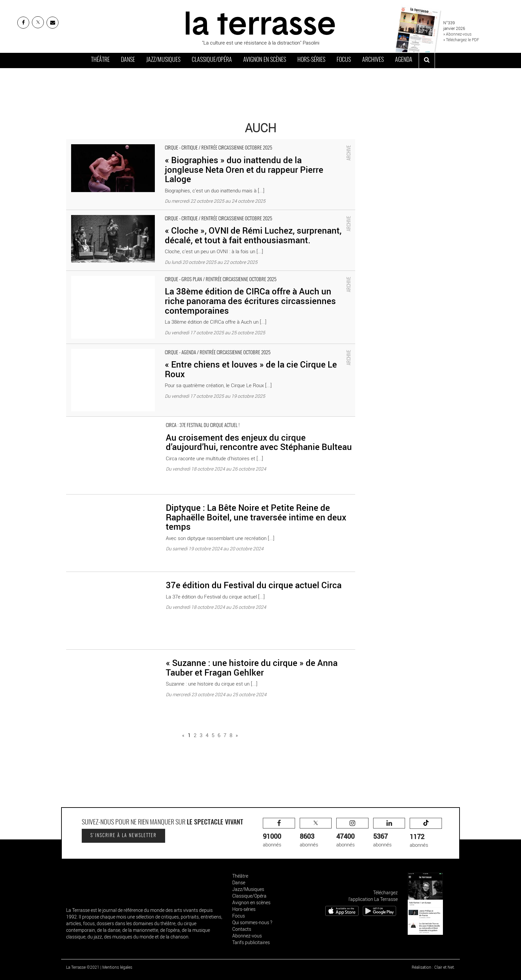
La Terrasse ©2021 (83, 967)
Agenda (404, 60)
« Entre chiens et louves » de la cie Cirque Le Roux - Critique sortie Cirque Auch (152, 347)
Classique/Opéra (212, 60)
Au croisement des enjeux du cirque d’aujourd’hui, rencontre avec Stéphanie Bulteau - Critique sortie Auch (180, 420)
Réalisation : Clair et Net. (433, 967)
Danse (128, 60)
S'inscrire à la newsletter (123, 836)
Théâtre (100, 60)
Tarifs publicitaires (251, 942)
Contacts (242, 929)
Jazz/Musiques (163, 60)
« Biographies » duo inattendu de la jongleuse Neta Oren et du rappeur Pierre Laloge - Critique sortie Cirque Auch (187, 143)
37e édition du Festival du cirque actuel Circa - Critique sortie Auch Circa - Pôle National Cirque (168, 575)
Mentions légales (117, 967)
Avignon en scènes (265, 60)
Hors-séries (311, 60)
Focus (344, 60)
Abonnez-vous (247, 936)
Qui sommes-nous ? (252, 922)
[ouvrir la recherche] (427, 60)
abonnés (279, 833)
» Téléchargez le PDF (461, 40)
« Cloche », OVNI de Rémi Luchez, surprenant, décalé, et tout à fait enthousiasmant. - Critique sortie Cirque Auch (188, 213)
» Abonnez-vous (457, 34)
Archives (373, 60)
